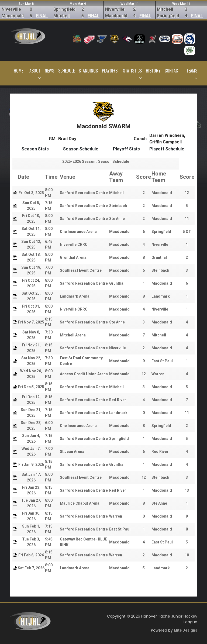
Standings (88, 71)
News (49, 71)
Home (18, 71)
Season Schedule (81, 149)
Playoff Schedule (167, 149)
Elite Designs (186, 630)
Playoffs (110, 71)
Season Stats (35, 149)
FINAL (42, 16)
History (153, 71)
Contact (172, 71)
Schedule (66, 71)
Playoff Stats (126, 149)
